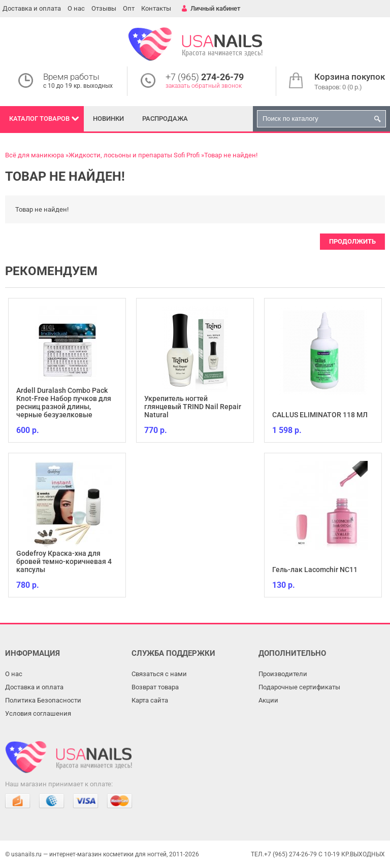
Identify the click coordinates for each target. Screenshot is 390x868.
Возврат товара (155, 687)
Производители (283, 674)
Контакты (156, 8)
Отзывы (104, 8)
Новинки (108, 119)
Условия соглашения (38, 713)
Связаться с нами (159, 674)
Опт (129, 8)
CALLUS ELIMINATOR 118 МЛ (320, 415)
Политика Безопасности (43, 700)
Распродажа (165, 119)
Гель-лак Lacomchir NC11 (315, 570)
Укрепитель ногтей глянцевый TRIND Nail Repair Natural (193, 407)
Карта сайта (150, 700)
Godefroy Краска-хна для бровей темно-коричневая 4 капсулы (64, 561)
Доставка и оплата (32, 8)
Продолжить (352, 241)
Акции (268, 700)
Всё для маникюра (35, 155)
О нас (76, 8)
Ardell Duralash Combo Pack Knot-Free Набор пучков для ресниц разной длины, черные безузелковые (64, 403)
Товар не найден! (231, 155)
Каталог (39, 119)
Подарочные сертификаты (299, 687)
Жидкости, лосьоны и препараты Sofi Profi (134, 155)
